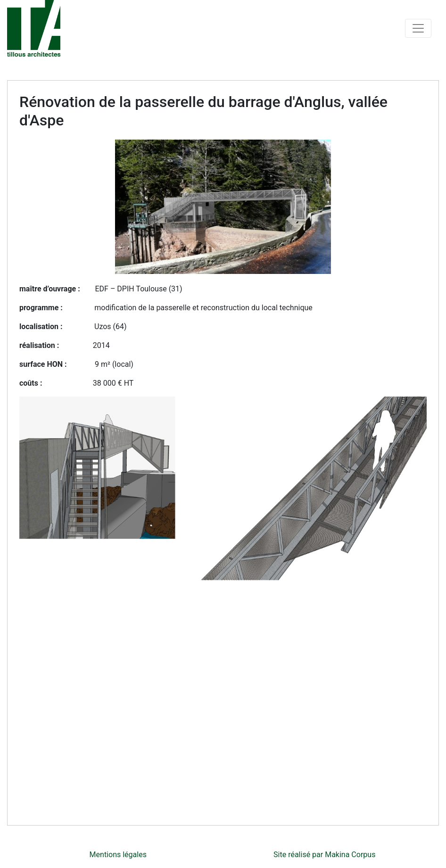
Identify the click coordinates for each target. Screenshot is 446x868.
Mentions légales (118, 855)
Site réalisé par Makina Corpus (324, 855)
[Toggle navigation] (418, 28)
